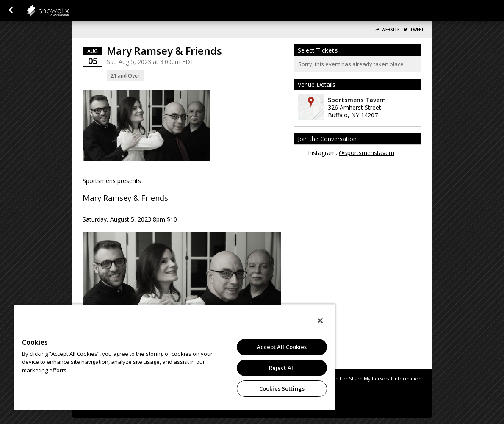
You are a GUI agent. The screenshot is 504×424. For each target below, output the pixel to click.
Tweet (417, 30)
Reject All (282, 368)
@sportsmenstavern (367, 153)
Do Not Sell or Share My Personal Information (368, 378)
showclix (69, 11)
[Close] (320, 321)
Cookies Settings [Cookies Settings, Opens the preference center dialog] (282, 388)
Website (390, 30)
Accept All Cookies (282, 347)
